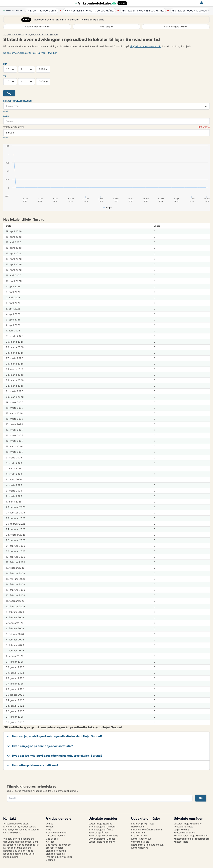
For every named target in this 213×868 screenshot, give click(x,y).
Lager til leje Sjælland (101, 824)
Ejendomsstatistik (56, 854)
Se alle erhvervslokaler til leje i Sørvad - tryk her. (30, 53)
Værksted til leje (140, 842)
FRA (5, 64)
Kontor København (141, 839)
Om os (50, 824)
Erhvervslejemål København (146, 830)
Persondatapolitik (56, 836)
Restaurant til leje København (147, 845)
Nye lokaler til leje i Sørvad (43, 35)
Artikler (50, 842)
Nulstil (6, 111)
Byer (6, 116)
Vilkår (49, 830)
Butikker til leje (139, 836)
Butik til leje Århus (99, 833)
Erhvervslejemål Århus (101, 830)
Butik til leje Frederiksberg (103, 836)
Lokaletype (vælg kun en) (18, 101)
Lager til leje (138, 833)
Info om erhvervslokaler (59, 857)
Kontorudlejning (140, 848)
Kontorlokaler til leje (185, 833)
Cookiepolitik (53, 839)
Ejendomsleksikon (56, 851)
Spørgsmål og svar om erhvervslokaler (58, 846)
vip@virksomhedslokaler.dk (145, 46)
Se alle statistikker (14, 35)
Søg (9, 93)
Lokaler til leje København (188, 824)
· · (39, 11)
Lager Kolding (181, 830)
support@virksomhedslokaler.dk (21, 830)
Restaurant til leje (183, 827)
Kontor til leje (181, 842)
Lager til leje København (102, 842)
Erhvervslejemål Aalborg (102, 827)
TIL (5, 76)
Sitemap (51, 860)
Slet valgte (204, 127)
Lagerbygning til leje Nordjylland (143, 825)
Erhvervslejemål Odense (102, 839)
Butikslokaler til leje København (191, 836)
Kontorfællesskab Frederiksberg (192, 839)
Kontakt (50, 827)
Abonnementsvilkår (57, 833)
